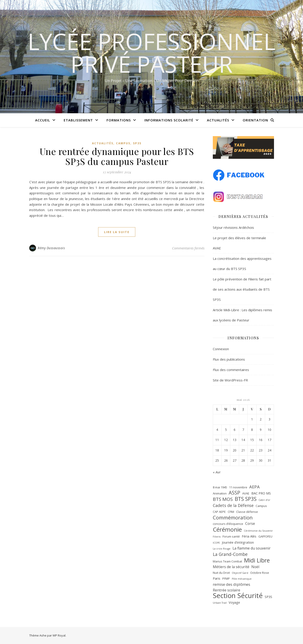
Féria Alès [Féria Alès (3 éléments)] (249, 536)
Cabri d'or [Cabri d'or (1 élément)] (264, 500)
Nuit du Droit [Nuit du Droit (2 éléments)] (221, 573)
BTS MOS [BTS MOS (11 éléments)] (223, 499)
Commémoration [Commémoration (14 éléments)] (233, 517)
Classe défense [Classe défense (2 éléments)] (247, 512)
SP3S (137, 143)
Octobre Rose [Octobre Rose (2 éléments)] (260, 573)
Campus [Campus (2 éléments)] (261, 506)
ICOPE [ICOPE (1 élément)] (216, 543)
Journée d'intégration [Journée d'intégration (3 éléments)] (238, 542)
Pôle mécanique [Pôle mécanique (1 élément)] (242, 579)
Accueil (43, 120)
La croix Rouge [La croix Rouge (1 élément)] (222, 549)
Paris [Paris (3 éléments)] (217, 578)
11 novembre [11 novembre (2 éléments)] (238, 487)
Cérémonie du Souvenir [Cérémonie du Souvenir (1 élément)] (258, 531)
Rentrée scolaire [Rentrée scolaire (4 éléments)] (227, 590)
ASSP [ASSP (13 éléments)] (234, 493)
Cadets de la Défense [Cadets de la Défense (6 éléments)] (233, 505)
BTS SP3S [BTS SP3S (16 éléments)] (246, 499)
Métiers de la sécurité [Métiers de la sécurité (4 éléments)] (231, 567)
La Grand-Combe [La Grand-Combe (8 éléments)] (230, 554)
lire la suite (117, 232)
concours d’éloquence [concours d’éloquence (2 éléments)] (228, 524)
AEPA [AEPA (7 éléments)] (255, 487)
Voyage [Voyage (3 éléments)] (234, 602)
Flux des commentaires (231, 370)
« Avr (217, 472)
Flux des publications (229, 359)
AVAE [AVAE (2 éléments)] (246, 493)
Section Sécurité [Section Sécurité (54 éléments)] (238, 596)
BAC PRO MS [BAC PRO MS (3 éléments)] (261, 493)
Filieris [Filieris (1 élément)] (217, 537)
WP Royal (59, 635)
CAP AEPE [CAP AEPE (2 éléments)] (219, 512)
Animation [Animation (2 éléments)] (220, 493)
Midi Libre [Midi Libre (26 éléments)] (257, 560)
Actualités (218, 120)
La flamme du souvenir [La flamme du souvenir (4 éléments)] (252, 548)
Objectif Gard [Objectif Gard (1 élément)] (240, 573)
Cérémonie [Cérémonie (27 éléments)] (227, 529)
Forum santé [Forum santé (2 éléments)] (231, 536)
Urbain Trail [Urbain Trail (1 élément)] (220, 603)
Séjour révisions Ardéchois (233, 227)
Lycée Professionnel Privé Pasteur (151, 53)
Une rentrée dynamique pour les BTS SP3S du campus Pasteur (117, 156)
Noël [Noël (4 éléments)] (255, 567)
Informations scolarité (169, 120)
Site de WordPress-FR (230, 380)
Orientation (255, 120)
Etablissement (78, 120)
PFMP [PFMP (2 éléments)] (226, 579)
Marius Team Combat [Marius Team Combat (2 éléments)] (227, 561)
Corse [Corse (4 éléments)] (250, 523)
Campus (123, 143)
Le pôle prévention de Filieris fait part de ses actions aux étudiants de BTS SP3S (242, 289)
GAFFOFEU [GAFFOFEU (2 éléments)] (265, 536)
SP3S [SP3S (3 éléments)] (268, 597)
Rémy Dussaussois (51, 248)
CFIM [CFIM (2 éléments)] (231, 512)
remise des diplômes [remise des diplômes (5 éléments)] (231, 584)
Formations (119, 120)
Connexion (221, 349)
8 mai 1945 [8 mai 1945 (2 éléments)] (220, 487)
